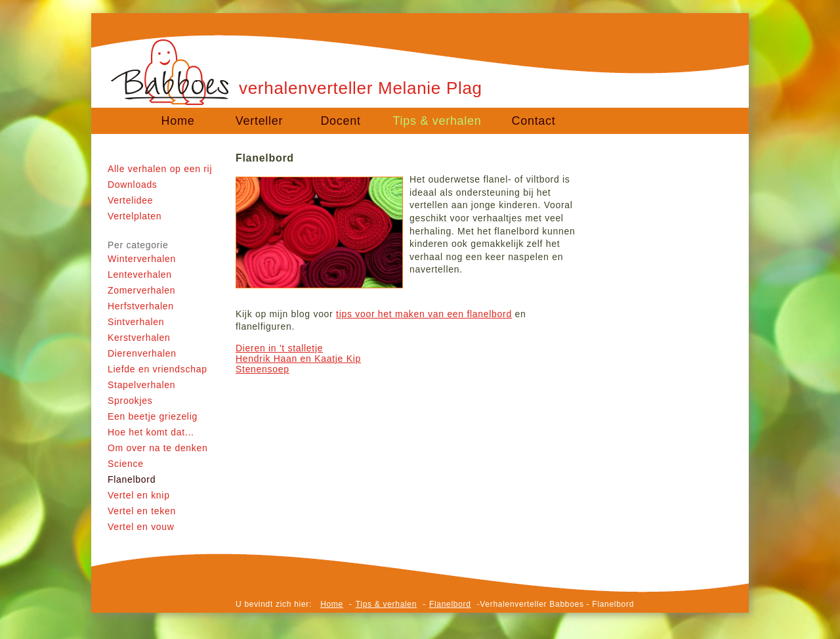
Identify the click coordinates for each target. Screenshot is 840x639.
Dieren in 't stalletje (279, 348)
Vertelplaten (135, 216)
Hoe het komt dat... (151, 432)
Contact (534, 121)
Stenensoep (262, 369)
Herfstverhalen (141, 306)
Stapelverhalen (141, 385)
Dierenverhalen (142, 353)
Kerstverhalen (139, 338)
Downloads (133, 185)
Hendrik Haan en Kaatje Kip (298, 359)
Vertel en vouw (141, 527)
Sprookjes (130, 401)
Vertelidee (130, 200)
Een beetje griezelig (153, 416)
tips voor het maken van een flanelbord (424, 314)
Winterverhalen (142, 259)
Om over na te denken (158, 448)
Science (126, 464)
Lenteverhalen (140, 275)
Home (178, 121)
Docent (340, 121)
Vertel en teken (142, 511)
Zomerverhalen (141, 290)
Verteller (259, 121)
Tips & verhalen (437, 121)
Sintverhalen (136, 322)
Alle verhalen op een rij (160, 169)
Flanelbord (132, 479)
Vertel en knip (139, 495)
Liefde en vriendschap (157, 369)
